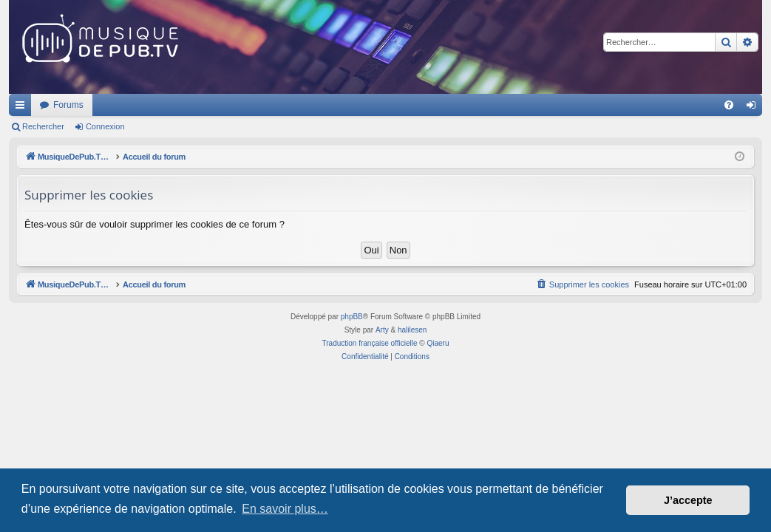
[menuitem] (729, 105)
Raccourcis (23, 108)
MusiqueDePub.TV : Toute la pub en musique (129, 105)
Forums (264, 105)
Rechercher (43, 126)
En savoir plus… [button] (285, 509)
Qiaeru (438, 343)
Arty (382, 330)
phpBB (352, 317)
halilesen (412, 330)
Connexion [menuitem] (754, 108)
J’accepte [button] (688, 500)
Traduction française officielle (370, 343)
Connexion (105, 126)
